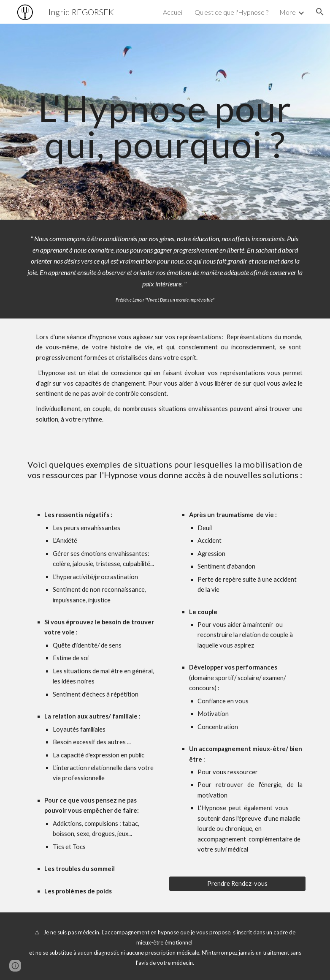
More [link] (288, 12)
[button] (320, 12)
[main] (165, 122)
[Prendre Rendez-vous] (238, 883)
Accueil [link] (173, 12)
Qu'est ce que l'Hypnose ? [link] (231, 12)
